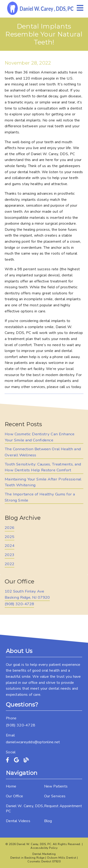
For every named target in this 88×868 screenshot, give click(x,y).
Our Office (14, 796)
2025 (10, 537)
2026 (10, 528)
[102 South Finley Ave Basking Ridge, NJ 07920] (27, 595)
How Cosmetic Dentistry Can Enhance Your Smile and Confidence (40, 437)
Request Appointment (63, 806)
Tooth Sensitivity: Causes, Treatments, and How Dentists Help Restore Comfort (43, 467)
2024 (10, 546)
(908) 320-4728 (19, 604)
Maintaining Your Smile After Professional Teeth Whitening (43, 482)
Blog (48, 821)
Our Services (55, 796)
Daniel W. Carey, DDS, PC (25, 809)
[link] (40, 8)
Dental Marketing (44, 854)
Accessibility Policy (44, 848)
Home (11, 786)
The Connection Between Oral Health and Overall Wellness (43, 452)
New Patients (56, 786)
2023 (10, 555)
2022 (10, 564)
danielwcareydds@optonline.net (33, 742)
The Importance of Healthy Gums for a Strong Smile (40, 497)
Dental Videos (18, 821)
